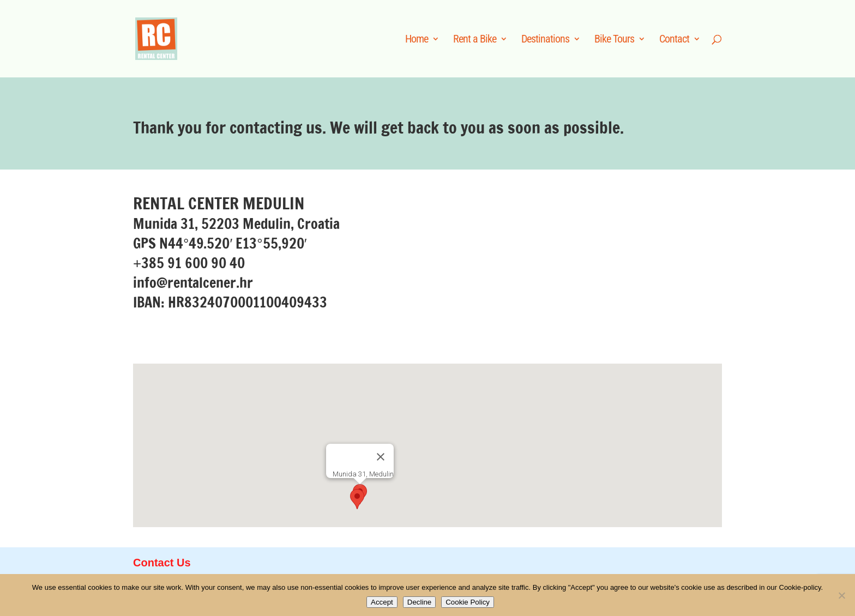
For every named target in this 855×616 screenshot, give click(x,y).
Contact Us (162, 563)
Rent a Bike (475, 40)
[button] (357, 499)
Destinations (545, 40)
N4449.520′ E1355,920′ (233, 243)
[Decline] (841, 595)
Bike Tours (614, 40)
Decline (419, 602)
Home (417, 40)
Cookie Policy (468, 602)
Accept (382, 602)
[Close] (381, 457)
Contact (674, 40)
